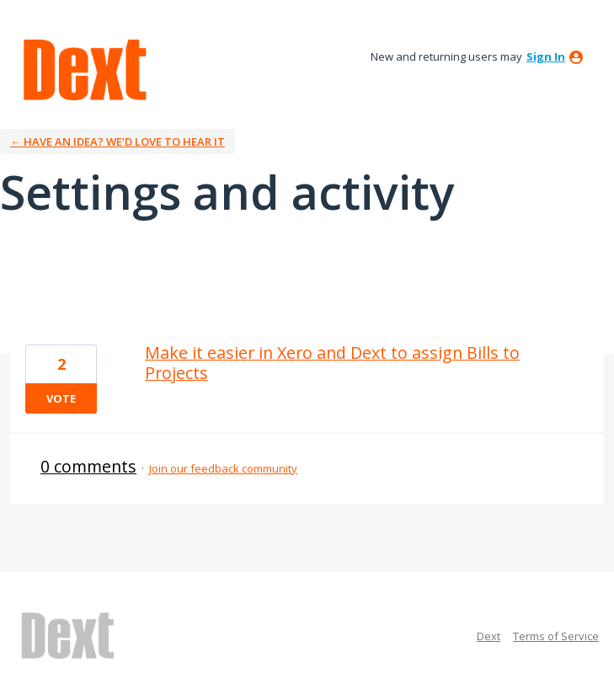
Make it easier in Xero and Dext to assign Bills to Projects (332, 363)
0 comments (88, 466)
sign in (546, 56)
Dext (489, 636)
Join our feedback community (223, 468)
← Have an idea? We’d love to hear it (117, 142)
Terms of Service (556, 636)
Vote (61, 398)
